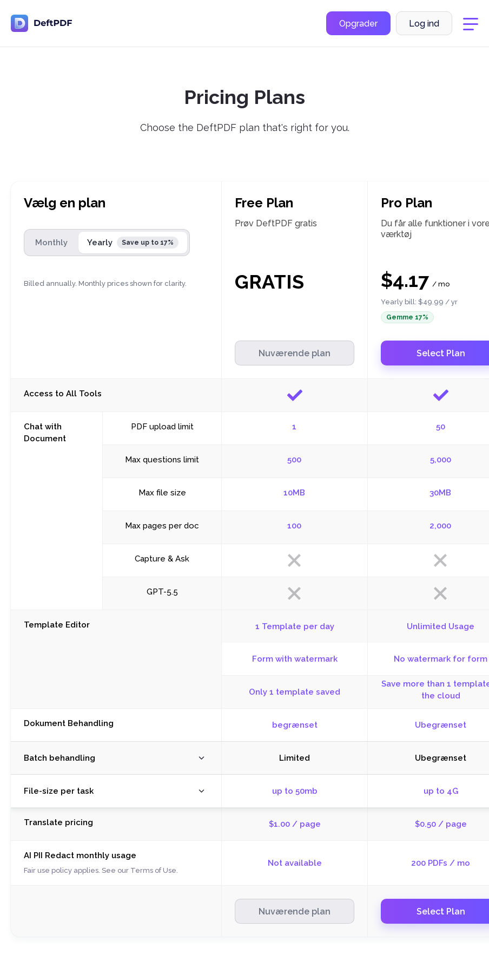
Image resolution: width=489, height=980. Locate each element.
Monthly (51, 243)
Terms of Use (153, 870)
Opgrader (358, 24)
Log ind (424, 24)
